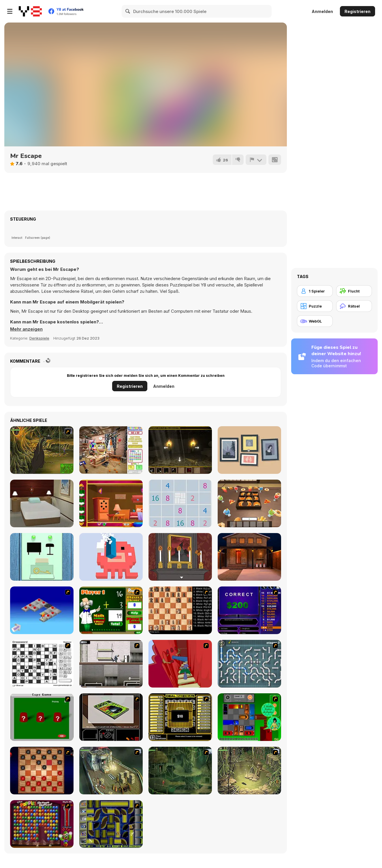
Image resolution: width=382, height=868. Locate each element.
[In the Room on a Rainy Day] (42, 557)
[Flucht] (354, 291)
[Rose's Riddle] (180, 557)
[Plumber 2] (249, 664)
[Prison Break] (111, 664)
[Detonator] (42, 610)
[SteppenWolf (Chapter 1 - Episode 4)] (42, 450)
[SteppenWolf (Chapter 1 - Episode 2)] (180, 771)
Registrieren (357, 11)
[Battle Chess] (180, 610)
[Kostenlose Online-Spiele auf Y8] (30, 11)
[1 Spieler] (315, 291)
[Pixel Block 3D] (111, 557)
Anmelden (322, 11)
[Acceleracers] (111, 824)
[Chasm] (180, 664)
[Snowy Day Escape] (42, 503)
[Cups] (42, 717)
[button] (26, 329)
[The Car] (111, 717)
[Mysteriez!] (111, 450)
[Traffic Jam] (249, 717)
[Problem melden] (256, 160)
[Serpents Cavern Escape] (180, 450)
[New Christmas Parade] (249, 557)
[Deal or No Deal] (180, 717)
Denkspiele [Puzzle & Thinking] (39, 338)
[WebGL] (315, 321)
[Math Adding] (111, 610)
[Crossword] (42, 664)
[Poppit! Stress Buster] (42, 824)
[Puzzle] (315, 306)
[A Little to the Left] (249, 450)
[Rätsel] (354, 306)
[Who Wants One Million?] (249, 610)
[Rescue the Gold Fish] (111, 503)
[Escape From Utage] (249, 503)
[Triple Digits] (180, 503)
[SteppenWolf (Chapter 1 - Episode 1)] (111, 771)
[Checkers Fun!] (42, 771)
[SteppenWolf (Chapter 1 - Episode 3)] (249, 771)
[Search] (128, 11)
